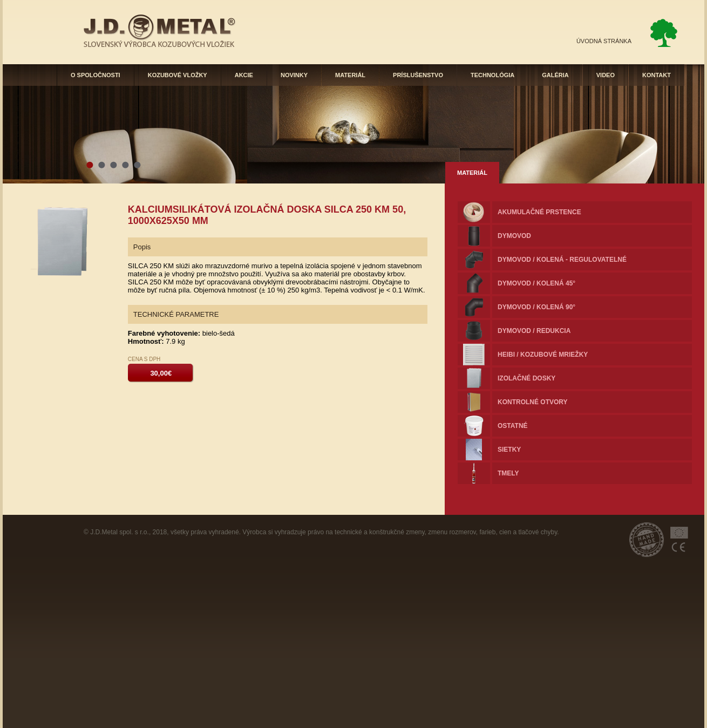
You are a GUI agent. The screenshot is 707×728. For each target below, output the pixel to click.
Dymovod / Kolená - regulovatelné (562, 260)
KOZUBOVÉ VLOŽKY (178, 75)
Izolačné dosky (526, 378)
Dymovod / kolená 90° (536, 307)
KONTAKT (657, 75)
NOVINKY (294, 75)
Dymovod (514, 236)
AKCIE (244, 75)
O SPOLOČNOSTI (96, 75)
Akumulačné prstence (539, 212)
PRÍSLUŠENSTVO (418, 75)
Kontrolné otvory (533, 402)
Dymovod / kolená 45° (536, 283)
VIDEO (606, 75)
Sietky (509, 450)
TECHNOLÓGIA (492, 75)
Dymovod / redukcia (534, 331)
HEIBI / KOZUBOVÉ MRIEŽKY (543, 355)
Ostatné (513, 426)
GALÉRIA (555, 75)
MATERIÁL (350, 75)
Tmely (508, 473)
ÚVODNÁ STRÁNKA (604, 41)
